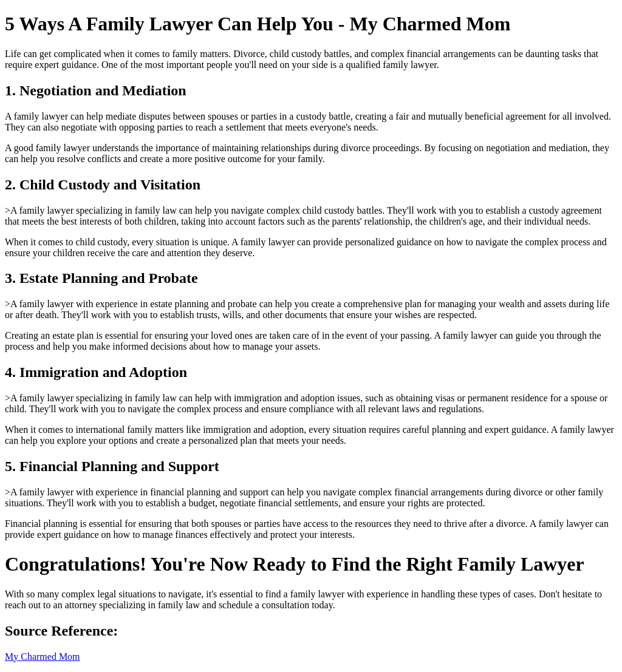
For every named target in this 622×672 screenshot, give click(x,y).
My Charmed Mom (43, 657)
